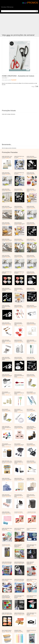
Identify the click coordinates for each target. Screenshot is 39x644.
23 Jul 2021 (32, 598)
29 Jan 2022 (32, 616)
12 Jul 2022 (32, 343)
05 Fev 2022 (32, 325)
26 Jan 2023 (19, 632)
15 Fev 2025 (20, 464)
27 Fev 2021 (7, 274)
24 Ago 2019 (7, 564)
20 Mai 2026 (7, 514)
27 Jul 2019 (7, 530)
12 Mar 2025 (32, 463)
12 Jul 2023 (19, 412)
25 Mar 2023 (7, 395)
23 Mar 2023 (20, 395)
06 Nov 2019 (7, 208)
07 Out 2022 (7, 632)
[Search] (37, 11)
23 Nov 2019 (20, 208)
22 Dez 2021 (7, 325)
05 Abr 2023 (32, 394)
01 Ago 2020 (20, 581)
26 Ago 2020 (20, 225)
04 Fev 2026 (20, 498)
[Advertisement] (19, 24)
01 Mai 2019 (7, 191)
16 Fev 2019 (32, 548)
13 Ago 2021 (20, 291)
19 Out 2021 (20, 308)
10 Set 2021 (7, 308)
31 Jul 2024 (19, 446)
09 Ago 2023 (32, 513)
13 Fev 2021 (20, 599)
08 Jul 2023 (7, 411)
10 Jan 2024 (32, 429)
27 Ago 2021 (32, 290)
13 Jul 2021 (7, 291)
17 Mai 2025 (7, 480)
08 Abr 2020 (7, 225)
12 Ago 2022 (20, 359)
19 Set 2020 (7, 599)
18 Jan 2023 (32, 377)
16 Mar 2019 (32, 175)
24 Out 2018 (32, 158)
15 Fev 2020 (20, 564)
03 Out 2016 (32, 530)
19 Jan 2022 (20, 326)
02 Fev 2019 (20, 175)
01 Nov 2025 (20, 480)
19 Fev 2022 (7, 343)
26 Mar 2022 (20, 513)
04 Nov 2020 (7, 241)
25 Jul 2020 (7, 581)
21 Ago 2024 (32, 446)
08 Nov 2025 (32, 480)
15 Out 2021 (20, 615)
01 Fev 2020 (20, 158)
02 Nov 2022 (7, 377)
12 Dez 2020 (20, 241)
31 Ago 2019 (20, 191)
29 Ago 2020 (32, 225)
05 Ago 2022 (7, 360)
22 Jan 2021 (7, 257)
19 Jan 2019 (20, 548)
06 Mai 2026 (32, 498)
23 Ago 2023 (32, 411)
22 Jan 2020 (32, 208)
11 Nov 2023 (7, 429)
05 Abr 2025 (7, 158)
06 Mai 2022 (20, 342)
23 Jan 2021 (32, 257)
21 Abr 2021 (32, 274)
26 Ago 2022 (32, 359)
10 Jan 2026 (7, 497)
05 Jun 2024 (7, 447)
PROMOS (33, 3)
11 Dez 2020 (32, 241)
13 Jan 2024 (20, 428)
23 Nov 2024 (7, 463)
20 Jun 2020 (32, 565)
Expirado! (14, 80)
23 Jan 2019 (7, 175)
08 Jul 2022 (19, 530)
